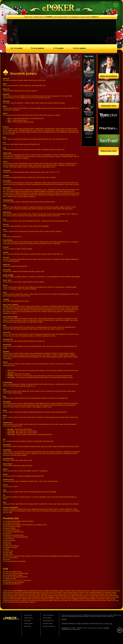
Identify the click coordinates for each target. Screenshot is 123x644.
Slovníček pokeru (48, 623)
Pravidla (37, 48)
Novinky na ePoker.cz (49, 626)
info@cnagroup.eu (67, 629)
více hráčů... (89, 137)
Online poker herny (48, 621)
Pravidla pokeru (28, 618)
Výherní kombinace (48, 615)
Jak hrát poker (28, 615)
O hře (58, 48)
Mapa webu (77, 629)
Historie (79, 48)
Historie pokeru (28, 623)
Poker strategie (47, 618)
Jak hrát (16, 48)
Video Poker (28, 626)
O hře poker (27, 621)
